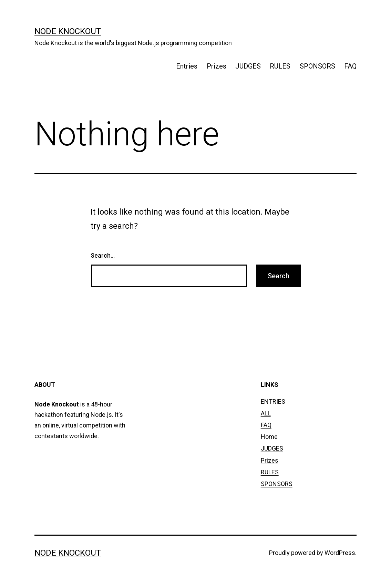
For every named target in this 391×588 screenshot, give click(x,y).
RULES (280, 66)
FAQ (350, 66)
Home (269, 437)
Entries (187, 66)
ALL (266, 413)
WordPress (340, 553)
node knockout (68, 31)
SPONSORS (317, 66)
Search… (103, 255)
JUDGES (248, 66)
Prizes (217, 66)
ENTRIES (273, 401)
